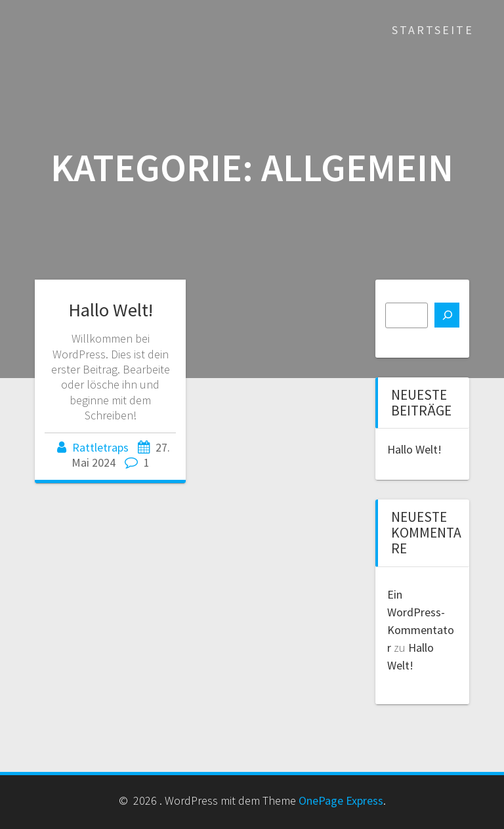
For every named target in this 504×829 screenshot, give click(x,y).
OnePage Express (341, 800)
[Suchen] (447, 315)
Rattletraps (100, 447)
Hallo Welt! (111, 310)
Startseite (433, 30)
